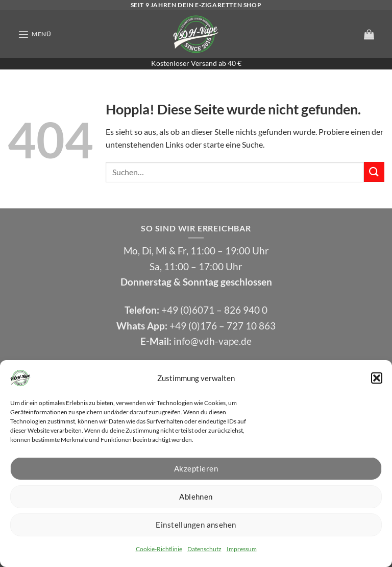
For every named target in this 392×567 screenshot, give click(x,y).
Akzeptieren (196, 468)
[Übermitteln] (374, 172)
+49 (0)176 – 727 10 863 (223, 326)
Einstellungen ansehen (196, 525)
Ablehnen (196, 497)
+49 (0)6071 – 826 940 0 (214, 310)
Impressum (242, 549)
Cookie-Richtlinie (159, 549)
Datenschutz (204, 549)
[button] (377, 378)
